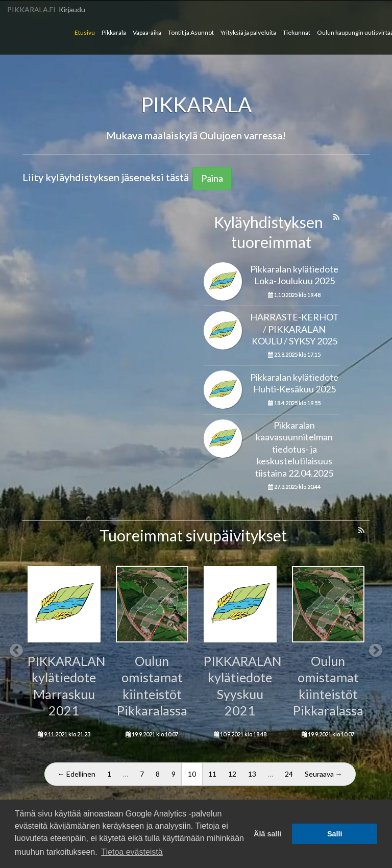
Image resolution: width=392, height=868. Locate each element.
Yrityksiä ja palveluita (248, 32)
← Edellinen (77, 774)
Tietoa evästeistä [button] (132, 852)
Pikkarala (114, 32)
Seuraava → (324, 774)
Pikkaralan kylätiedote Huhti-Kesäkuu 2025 (294, 383)
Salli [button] (335, 834)
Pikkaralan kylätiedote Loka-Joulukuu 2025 (294, 275)
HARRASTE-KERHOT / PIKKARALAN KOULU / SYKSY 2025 (295, 329)
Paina (212, 178)
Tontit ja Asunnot (191, 32)
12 (232, 774)
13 (252, 774)
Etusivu (85, 32)
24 (289, 774)
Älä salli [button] (267, 834)
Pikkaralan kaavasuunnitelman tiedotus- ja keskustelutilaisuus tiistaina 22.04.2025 (294, 449)
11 (212, 774)
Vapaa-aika (147, 32)
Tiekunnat (297, 32)
